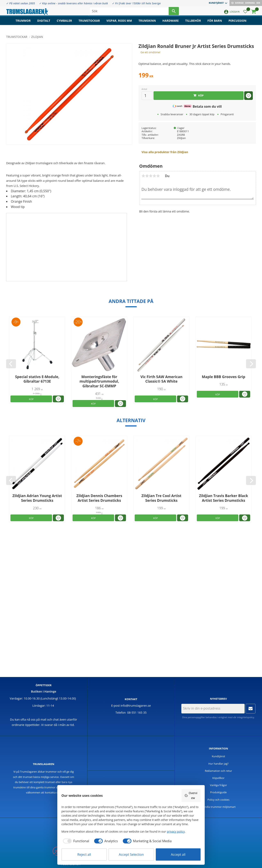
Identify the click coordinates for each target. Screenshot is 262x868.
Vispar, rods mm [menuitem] (119, 24)
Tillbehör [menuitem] (193, 24)
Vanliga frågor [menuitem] (219, 785)
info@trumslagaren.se (136, 706)
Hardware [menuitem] (171, 24)
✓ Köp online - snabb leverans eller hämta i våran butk (74, 3)
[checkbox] (75, 841)
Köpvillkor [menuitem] (219, 778)
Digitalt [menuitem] (44, 24)
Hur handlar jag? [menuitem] (218, 764)
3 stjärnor (151, 176)
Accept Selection (131, 854)
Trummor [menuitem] (23, 24)
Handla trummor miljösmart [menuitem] (218, 807)
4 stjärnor (154, 176)
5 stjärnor (158, 176)
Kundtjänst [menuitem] (216, 3)
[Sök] (174, 12)
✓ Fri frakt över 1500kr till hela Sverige (136, 3)
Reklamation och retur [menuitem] (219, 771)
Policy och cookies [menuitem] (218, 800)
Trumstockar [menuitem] (89, 24)
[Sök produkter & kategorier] (129, 12)
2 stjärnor (147, 176)
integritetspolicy (246, 717)
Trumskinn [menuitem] (147, 24)
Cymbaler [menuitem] (64, 24)
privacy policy (176, 831)
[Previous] (11, 364)
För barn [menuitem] (215, 24)
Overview (191, 795)
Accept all (178, 854)
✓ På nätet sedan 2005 (21, 3)
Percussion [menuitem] (238, 24)
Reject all (84, 854)
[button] (245, 13)
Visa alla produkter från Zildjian (165, 152)
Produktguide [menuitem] (219, 792)
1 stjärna (143, 176)
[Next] (251, 364)
